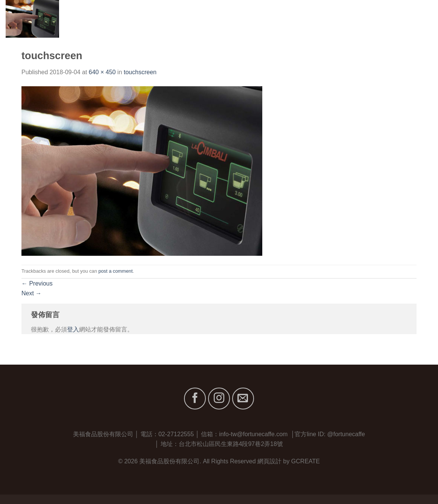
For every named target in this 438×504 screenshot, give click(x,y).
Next (31, 293)
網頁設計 (269, 461)
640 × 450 (102, 72)
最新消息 (386, 19)
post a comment (115, 271)
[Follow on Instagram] (219, 399)
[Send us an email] (243, 399)
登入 (73, 329)
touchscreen (140, 72)
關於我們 (302, 19)
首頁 (274, 19)
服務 (358, 19)
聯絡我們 (420, 19)
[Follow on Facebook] (195, 399)
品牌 (333, 19)
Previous (37, 283)
